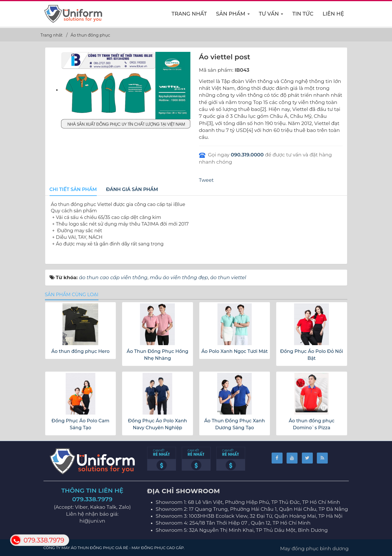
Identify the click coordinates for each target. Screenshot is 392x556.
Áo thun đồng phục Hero (80, 351)
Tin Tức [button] (303, 14)
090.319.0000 (247, 155)
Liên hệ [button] (333, 14)
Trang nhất (189, 14)
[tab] (73, 190)
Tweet (206, 180)
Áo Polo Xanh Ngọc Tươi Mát (235, 351)
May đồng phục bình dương (315, 549)
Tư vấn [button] (271, 16)
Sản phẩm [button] (233, 16)
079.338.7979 (92, 499)
